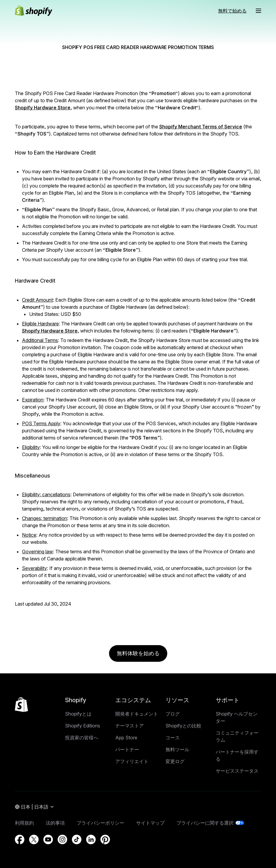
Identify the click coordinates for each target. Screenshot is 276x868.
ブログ (173, 714)
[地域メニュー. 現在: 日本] (35, 807)
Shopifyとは (78, 714)
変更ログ (175, 761)
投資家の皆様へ (82, 738)
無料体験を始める (138, 653)
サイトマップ (150, 823)
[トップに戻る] (21, 705)
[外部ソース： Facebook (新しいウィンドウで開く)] (20, 839)
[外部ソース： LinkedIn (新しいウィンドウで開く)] (91, 839)
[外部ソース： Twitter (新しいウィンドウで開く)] (34, 839)
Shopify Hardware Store (43, 108)
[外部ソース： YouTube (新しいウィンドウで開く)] (48, 839)
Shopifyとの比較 (183, 726)
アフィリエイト (132, 761)
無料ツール (177, 749)
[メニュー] (258, 11)
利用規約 (24, 823)
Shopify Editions (83, 726)
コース (173, 738)
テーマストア (130, 726)
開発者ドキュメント (137, 714)
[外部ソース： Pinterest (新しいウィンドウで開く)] (105, 839)
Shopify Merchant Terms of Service (201, 127)
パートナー (127, 749)
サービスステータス (237, 771)
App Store (126, 738)
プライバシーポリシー (100, 823)
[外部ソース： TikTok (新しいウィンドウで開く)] (77, 839)
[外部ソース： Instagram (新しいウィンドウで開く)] (62, 839)
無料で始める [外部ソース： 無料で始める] (232, 11)
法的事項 (55, 823)
